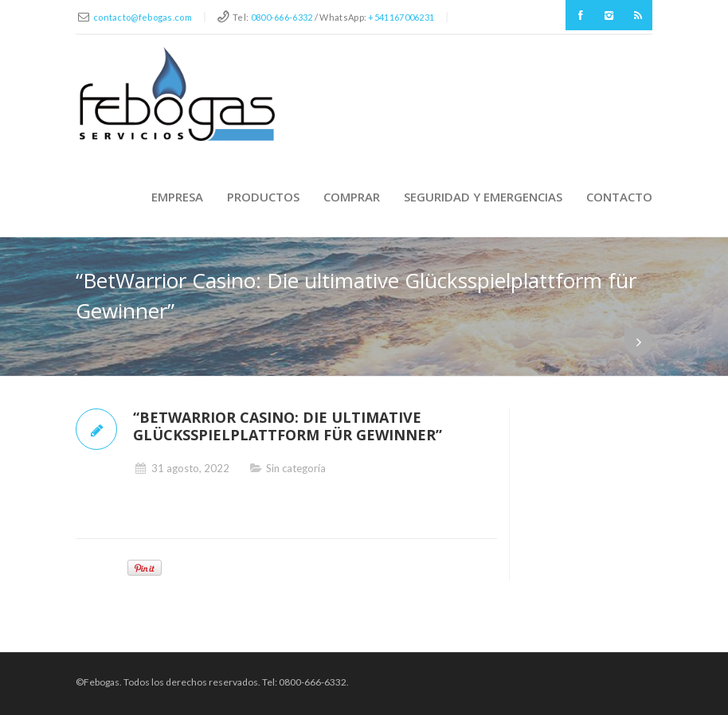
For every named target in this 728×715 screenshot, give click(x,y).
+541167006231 (401, 17)
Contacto (619, 197)
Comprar (352, 197)
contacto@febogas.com (143, 17)
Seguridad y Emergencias (483, 197)
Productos (263, 197)
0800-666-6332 (282, 17)
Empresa (177, 197)
